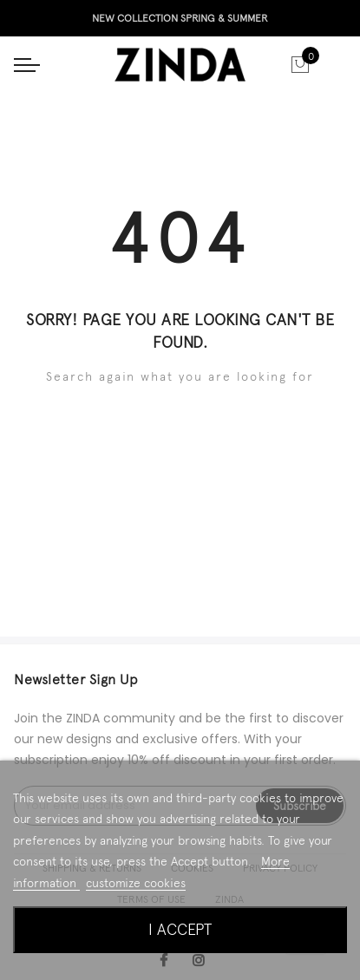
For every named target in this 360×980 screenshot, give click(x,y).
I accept (180, 929)
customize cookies (136, 883)
